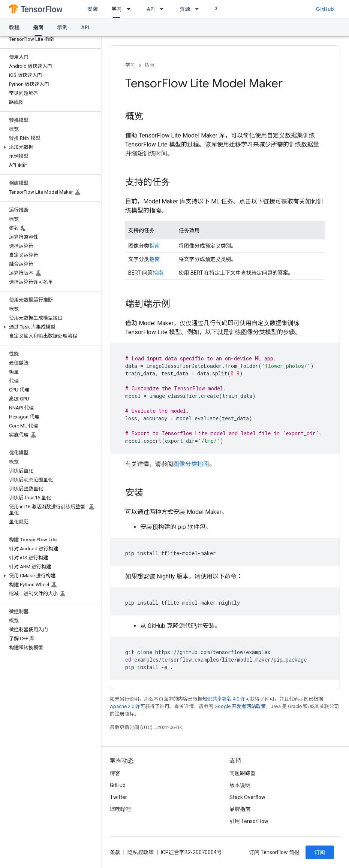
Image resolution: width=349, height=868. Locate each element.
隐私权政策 (141, 852)
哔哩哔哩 (120, 809)
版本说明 (240, 785)
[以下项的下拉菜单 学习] (131, 9)
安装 (93, 9)
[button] (49, 147)
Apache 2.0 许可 (127, 706)
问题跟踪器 (243, 773)
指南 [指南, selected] (38, 27)
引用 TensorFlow (249, 821)
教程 (14, 27)
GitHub (325, 9)
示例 (62, 27)
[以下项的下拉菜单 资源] (199, 9)
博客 (115, 773)
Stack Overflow (247, 797)
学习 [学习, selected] (117, 9)
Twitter (118, 797)
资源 (185, 9)
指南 (150, 65)
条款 (115, 852)
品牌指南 (240, 809)
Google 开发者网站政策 (240, 706)
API (151, 9)
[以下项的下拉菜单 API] (164, 9)
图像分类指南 (191, 464)
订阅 (320, 852)
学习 (130, 65)
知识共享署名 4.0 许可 (226, 699)
